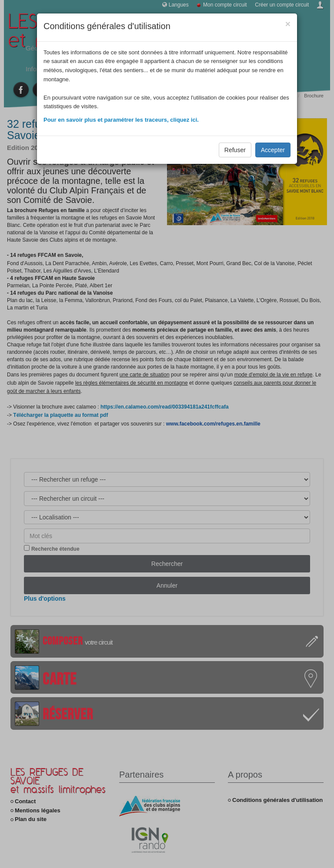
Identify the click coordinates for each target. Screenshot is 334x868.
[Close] (288, 24)
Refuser (235, 150)
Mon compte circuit (225, 5)
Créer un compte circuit (282, 5)
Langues (179, 5)
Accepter (273, 150)
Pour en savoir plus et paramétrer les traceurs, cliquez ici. (121, 120)
